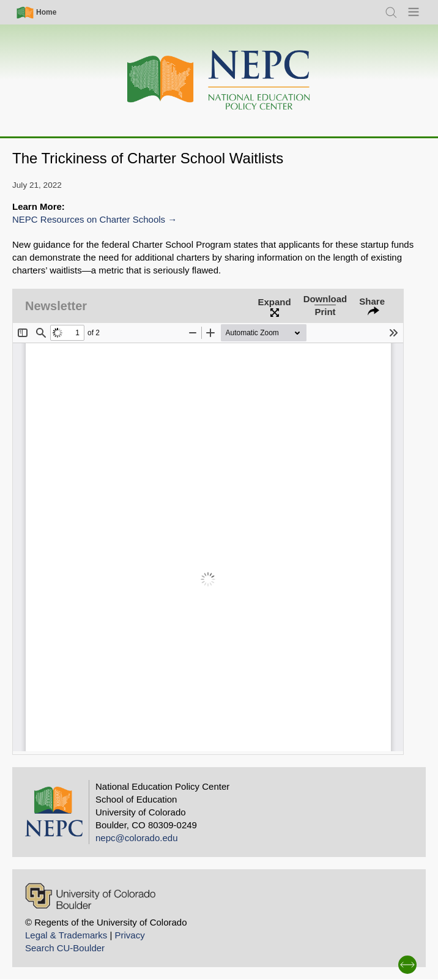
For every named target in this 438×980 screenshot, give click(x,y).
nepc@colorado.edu (137, 838)
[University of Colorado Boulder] (90, 896)
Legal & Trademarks (66, 935)
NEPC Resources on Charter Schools (89, 219)
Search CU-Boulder (65, 948)
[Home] (219, 80)
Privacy (129, 935)
